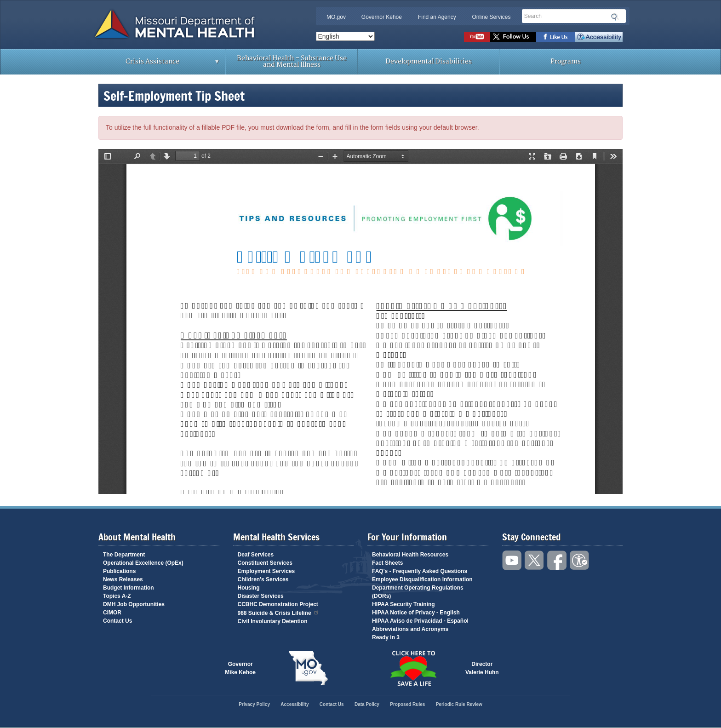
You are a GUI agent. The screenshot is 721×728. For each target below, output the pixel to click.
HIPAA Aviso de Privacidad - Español (420, 621)
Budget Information (129, 588)
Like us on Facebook (556, 37)
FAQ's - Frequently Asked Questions (420, 571)
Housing (249, 588)
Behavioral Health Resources (410, 555)
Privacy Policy (254, 704)
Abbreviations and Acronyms (410, 629)
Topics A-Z (117, 596)
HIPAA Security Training (403, 604)
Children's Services (263, 579)
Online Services (491, 17)
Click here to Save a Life (413, 668)
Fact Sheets (387, 563)
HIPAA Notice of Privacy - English (416, 613)
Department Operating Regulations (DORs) (418, 592)
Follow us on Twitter (513, 37)
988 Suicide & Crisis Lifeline (279, 612)
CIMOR (112, 613)
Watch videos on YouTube (477, 37)
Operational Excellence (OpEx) (143, 563)
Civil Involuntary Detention (273, 621)
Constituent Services (265, 563)
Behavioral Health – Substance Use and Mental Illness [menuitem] (292, 61)
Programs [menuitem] (566, 61)
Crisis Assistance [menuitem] (155, 64)
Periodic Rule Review (459, 704)
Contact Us (117, 621)
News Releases (123, 579)
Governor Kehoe (382, 17)
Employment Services (266, 571)
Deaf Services (256, 555)
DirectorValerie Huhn (482, 668)
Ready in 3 (386, 637)
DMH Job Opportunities (134, 604)
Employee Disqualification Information (422, 579)
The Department (124, 555)
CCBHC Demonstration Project (278, 604)
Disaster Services (261, 596)
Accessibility (599, 37)
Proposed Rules (407, 704)
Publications (119, 571)
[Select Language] (345, 36)
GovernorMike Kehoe (240, 668)
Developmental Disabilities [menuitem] (429, 61)
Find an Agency (437, 17)
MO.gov (336, 17)
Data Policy (367, 704)
